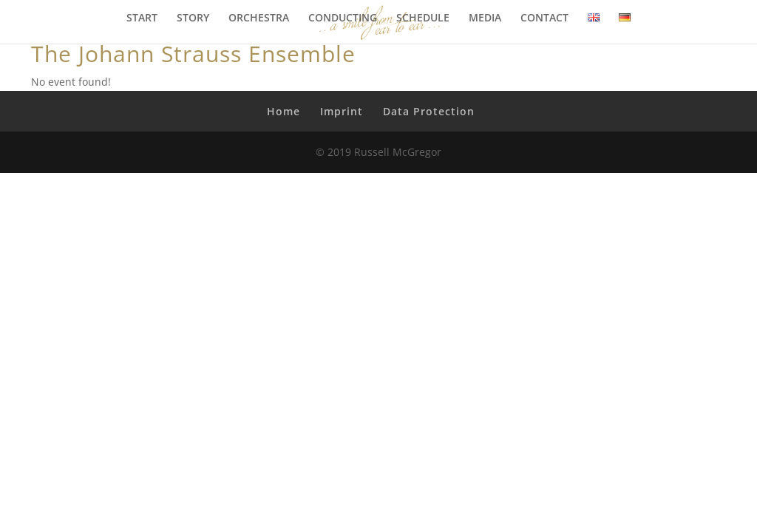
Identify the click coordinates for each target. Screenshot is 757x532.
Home (284, 111)
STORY (193, 18)
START (142, 18)
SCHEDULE (423, 18)
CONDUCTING (343, 18)
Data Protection (429, 111)
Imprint (342, 111)
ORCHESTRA (259, 18)
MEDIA (485, 18)
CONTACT (544, 18)
